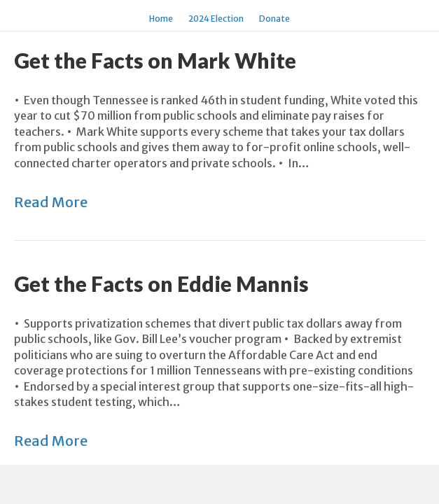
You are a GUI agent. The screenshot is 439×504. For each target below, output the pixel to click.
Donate (274, 19)
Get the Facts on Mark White (155, 60)
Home (161, 19)
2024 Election (216, 19)
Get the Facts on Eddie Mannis (161, 283)
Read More (51, 202)
